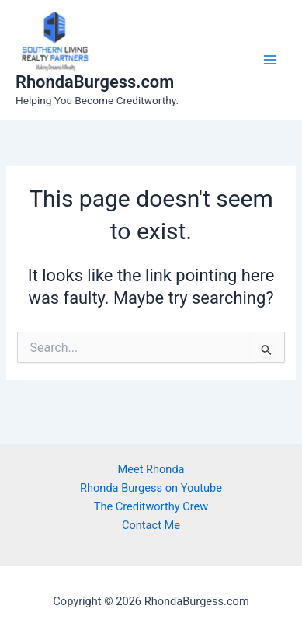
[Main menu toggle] (270, 60)
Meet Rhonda (151, 469)
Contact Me (151, 525)
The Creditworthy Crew (151, 506)
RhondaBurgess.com (95, 82)
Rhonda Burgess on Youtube (151, 488)
